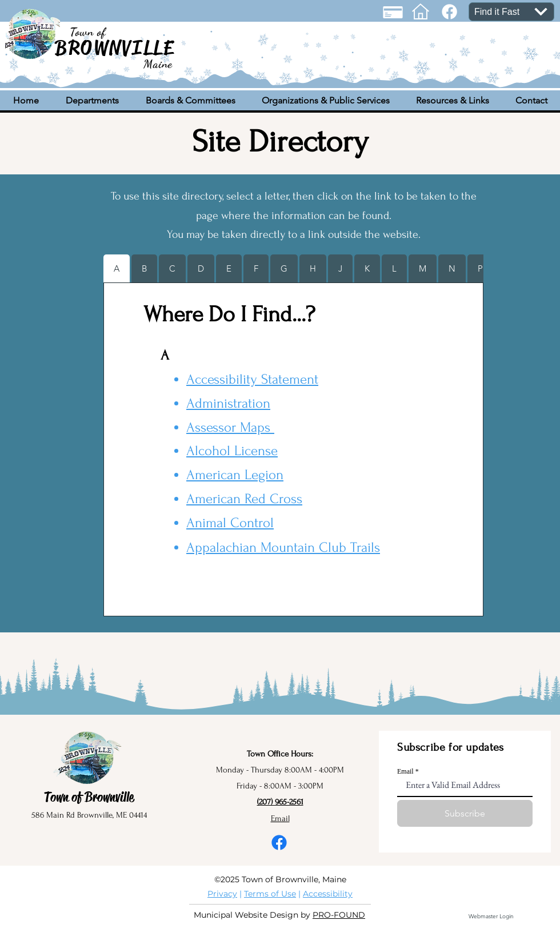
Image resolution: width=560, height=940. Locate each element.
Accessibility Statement (252, 379)
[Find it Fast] (511, 12)
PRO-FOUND (339, 915)
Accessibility (328, 894)
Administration (228, 403)
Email (405, 771)
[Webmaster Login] (491, 917)
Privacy (222, 894)
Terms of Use (270, 894)
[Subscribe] (465, 813)
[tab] (117, 268)
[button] (92, 100)
